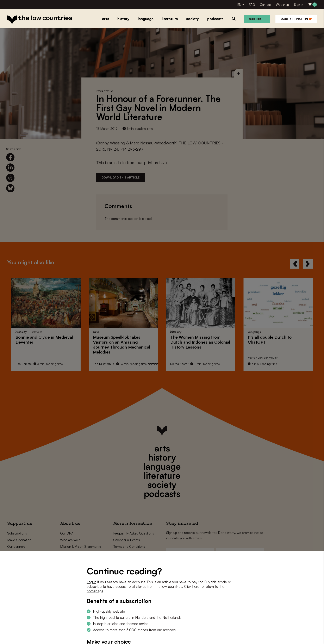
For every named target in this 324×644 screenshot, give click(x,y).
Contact (265, 5)
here (196, 586)
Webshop (282, 5)
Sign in (299, 5)
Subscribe (257, 19)
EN (239, 5)
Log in (92, 582)
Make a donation (296, 19)
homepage (95, 591)
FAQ (252, 5)
